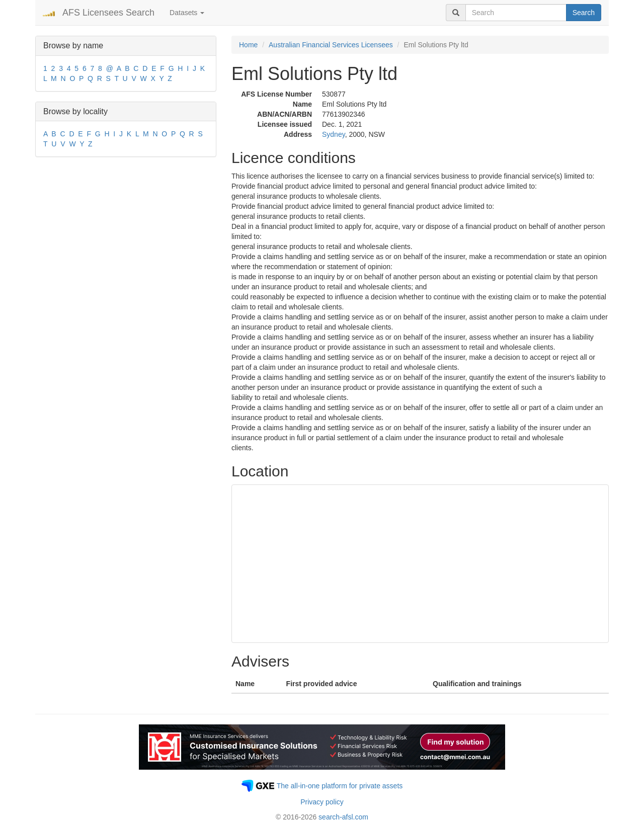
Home (248, 45)
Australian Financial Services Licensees (331, 45)
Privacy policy (322, 802)
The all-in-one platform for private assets (340, 786)
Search (584, 13)
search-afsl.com (343, 817)
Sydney (334, 134)
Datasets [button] (187, 13)
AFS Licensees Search (108, 13)
